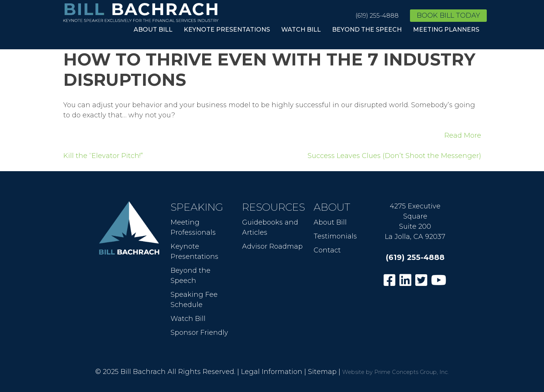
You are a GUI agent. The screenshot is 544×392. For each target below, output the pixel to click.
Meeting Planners (446, 30)
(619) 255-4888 (377, 16)
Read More (463, 135)
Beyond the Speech (367, 30)
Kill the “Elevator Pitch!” (103, 156)
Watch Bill (301, 30)
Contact (327, 250)
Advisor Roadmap (272, 246)
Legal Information (272, 372)
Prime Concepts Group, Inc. (411, 372)
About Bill (153, 30)
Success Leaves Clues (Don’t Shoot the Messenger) (394, 156)
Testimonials (335, 236)
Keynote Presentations (227, 30)
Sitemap (322, 372)
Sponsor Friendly (199, 333)
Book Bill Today (448, 15)
